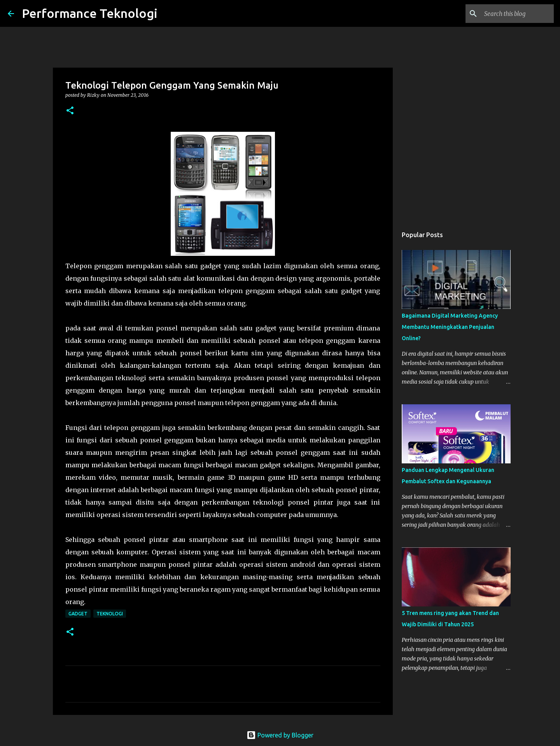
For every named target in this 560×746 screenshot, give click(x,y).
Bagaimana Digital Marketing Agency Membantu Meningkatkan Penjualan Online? (450, 327)
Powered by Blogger (280, 735)
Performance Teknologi (90, 13)
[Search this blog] (513, 14)
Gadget (78, 614)
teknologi (110, 614)
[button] (70, 111)
